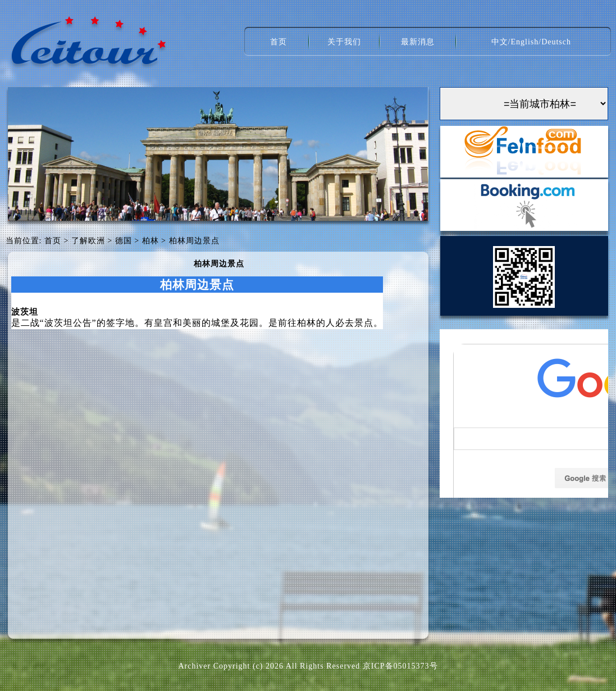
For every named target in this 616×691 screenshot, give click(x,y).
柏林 (150, 241)
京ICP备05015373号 (400, 666)
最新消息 (418, 42)
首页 (279, 42)
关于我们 (344, 42)
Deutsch (556, 42)
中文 (500, 42)
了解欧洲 (88, 241)
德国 (124, 241)
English (524, 42)
